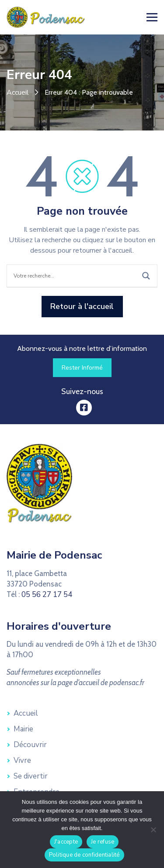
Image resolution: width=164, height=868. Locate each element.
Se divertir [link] (31, 776)
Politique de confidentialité (84, 855)
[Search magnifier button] (146, 276)
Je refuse (103, 842)
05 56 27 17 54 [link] (47, 595)
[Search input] (73, 276)
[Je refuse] (153, 830)
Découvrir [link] (30, 745)
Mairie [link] (23, 729)
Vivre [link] (22, 760)
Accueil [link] (18, 93)
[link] (46, 17)
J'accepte (66, 842)
